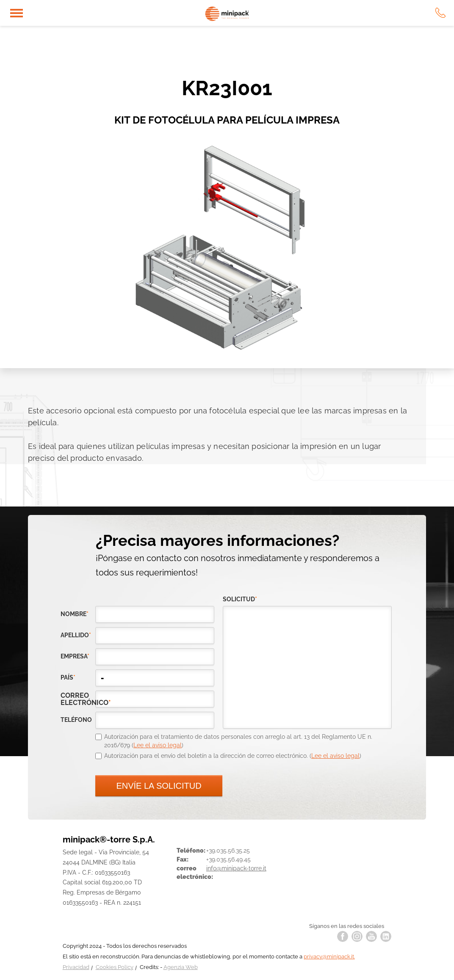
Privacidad (76, 967)
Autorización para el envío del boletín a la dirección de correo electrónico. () (233, 756)
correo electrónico (78, 699)
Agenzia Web (181, 967)
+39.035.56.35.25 (228, 851)
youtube (371, 936)
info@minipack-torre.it (236, 868)
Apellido (76, 635)
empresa (75, 656)
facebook (343, 936)
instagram (357, 936)
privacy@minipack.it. (329, 957)
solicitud (240, 599)
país (68, 677)
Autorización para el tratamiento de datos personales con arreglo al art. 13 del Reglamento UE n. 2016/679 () (238, 741)
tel (440, 13)
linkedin (386, 936)
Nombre (75, 614)
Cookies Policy (115, 967)
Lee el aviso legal (158, 745)
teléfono (76, 720)
